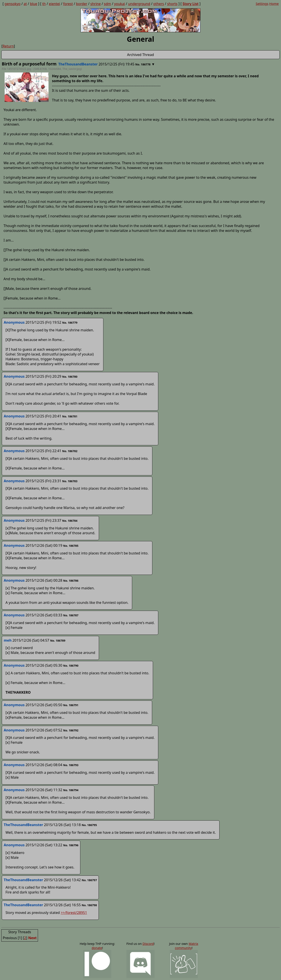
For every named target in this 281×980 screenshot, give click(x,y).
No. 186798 (89, 905)
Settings (262, 4)
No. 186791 (71, 705)
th (44, 4)
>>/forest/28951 (74, 913)
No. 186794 (71, 790)
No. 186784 (70, 521)
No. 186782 (70, 451)
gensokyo (13, 4)
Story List (190, 4)
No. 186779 (70, 323)
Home (274, 4)
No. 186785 (71, 546)
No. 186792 (71, 730)
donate (97, 948)
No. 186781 (70, 416)
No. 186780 (70, 377)
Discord (148, 944)
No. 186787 (71, 615)
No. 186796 (71, 845)
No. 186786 (71, 581)
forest (68, 4)
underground (139, 4)
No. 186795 (89, 825)
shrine (96, 4)
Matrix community (186, 946)
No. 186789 (58, 641)
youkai (120, 4)
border (82, 4)
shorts (172, 4)
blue (34, 4)
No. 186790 (71, 666)
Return (8, 46)
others (159, 4)
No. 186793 (71, 765)
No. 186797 (89, 880)
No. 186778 (143, 64)
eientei (55, 4)
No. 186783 (70, 481)
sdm (107, 4)
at (25, 4)
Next (32, 938)
